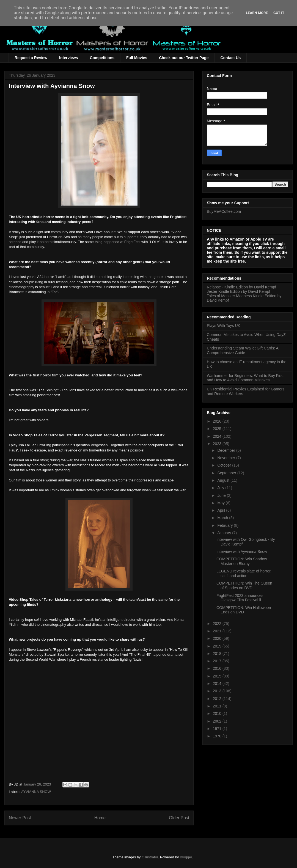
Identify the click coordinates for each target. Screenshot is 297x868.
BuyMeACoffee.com (224, 211)
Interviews (68, 58)
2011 (218, 706)
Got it (279, 13)
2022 (218, 624)
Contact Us (230, 58)
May (221, 503)
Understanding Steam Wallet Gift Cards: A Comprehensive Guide (243, 350)
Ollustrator (150, 857)
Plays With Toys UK (224, 326)
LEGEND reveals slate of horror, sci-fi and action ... (244, 573)
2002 (218, 721)
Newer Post (20, 818)
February (226, 525)
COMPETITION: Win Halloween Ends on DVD (244, 610)
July (221, 488)
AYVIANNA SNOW (36, 792)
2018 (218, 654)
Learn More (257, 13)
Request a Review (31, 58)
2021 (218, 631)
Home (100, 818)
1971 (218, 729)
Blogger (186, 857)
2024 (218, 436)
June (222, 495)
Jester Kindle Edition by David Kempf (238, 291)
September (227, 473)
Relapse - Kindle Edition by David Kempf (241, 287)
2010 (218, 713)
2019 (218, 646)
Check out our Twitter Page (184, 58)
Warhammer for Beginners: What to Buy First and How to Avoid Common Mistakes (245, 378)
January (225, 533)
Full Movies (137, 58)
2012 (218, 699)
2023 (218, 444)
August (224, 480)
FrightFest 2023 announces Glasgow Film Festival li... (240, 598)
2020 (218, 638)
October (225, 465)
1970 (218, 736)
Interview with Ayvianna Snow (242, 552)
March (223, 518)
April (222, 510)
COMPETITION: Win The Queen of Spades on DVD (244, 585)
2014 (218, 684)
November (227, 458)
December (227, 450)
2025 (218, 429)
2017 (218, 661)
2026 (218, 421)
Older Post (179, 818)
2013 (218, 691)
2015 (218, 676)
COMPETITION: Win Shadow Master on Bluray (242, 561)
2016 (218, 668)
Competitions (102, 58)
